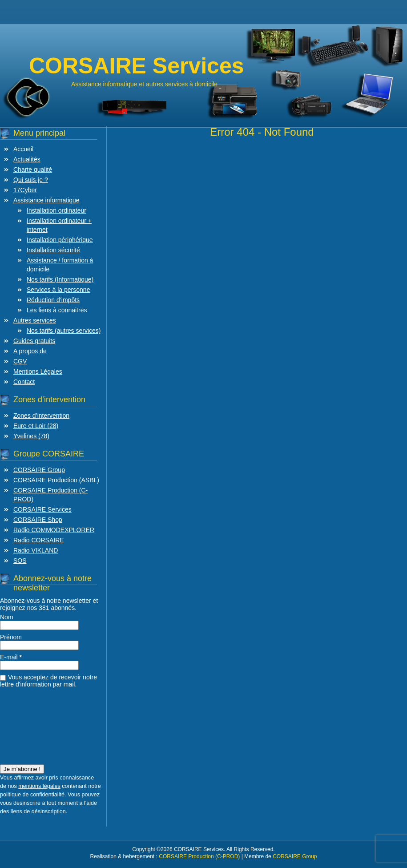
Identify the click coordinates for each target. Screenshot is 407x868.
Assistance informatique (46, 200)
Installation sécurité (53, 250)
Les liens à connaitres (57, 310)
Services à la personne (58, 290)
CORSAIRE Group (39, 470)
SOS (20, 561)
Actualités (27, 159)
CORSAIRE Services (42, 509)
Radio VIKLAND (36, 550)
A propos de (30, 351)
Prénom (11, 637)
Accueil (23, 149)
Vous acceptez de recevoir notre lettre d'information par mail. (48, 681)
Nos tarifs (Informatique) (60, 279)
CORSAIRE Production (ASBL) (56, 480)
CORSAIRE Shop (38, 520)
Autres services (35, 320)
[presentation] (36, 723)
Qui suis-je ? (31, 180)
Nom (7, 617)
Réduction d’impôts (53, 300)
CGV (20, 361)
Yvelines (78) (31, 436)
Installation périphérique (60, 240)
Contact (24, 382)
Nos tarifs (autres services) (64, 331)
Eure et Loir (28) (36, 426)
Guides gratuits (34, 341)
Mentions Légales (38, 371)
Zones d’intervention (41, 416)
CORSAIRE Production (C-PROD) (199, 856)
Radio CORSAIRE (39, 540)
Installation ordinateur (56, 210)
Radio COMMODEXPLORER (54, 530)
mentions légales (39, 786)
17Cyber (25, 190)
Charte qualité (33, 170)
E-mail (11, 657)
